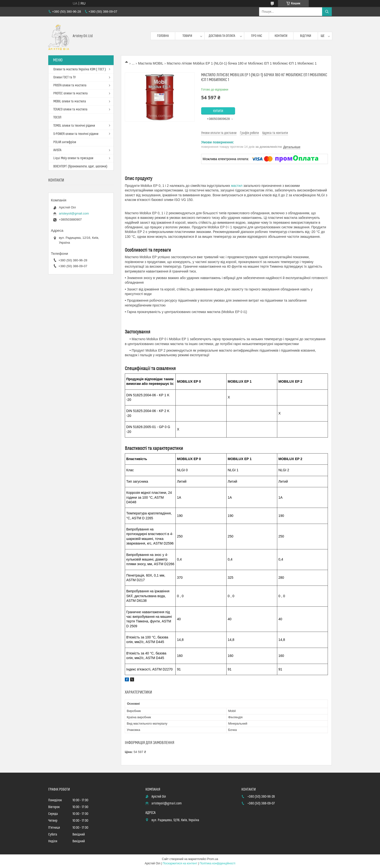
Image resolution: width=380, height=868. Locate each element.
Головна (163, 36)
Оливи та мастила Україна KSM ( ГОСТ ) (80, 69)
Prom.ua (213, 859)
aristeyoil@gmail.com (74, 213)
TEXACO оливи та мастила (70, 109)
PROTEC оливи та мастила (71, 93)
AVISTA (57, 150)
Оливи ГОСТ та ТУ (64, 77)
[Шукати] (327, 12)
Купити (218, 111)
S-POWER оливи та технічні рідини (76, 134)
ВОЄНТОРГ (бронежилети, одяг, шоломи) (80, 166)
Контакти (281, 36)
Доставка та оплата (222, 36)
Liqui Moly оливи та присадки (73, 158)
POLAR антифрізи (65, 142)
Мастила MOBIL (151, 63)
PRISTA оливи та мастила (70, 85)
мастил (237, 186)
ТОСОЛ (57, 117)
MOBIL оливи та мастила (70, 101)
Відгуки (306, 36)
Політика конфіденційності (217, 863)
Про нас (257, 36)
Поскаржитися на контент (180, 863)
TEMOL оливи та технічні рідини (74, 126)
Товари (187, 36)
